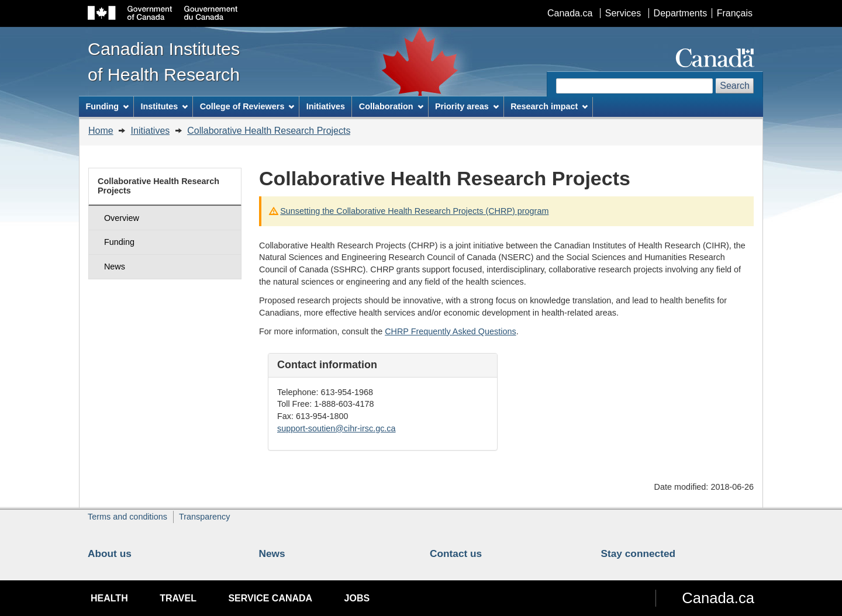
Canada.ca (570, 13)
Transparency (204, 517)
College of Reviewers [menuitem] (247, 106)
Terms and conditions (127, 517)
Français (735, 13)
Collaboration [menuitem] (391, 106)
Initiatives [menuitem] (326, 106)
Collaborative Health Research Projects (269, 131)
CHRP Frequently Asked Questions (451, 331)
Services (623, 13)
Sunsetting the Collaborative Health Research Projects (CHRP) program (414, 211)
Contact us (456, 553)
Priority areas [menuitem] (467, 106)
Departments (681, 13)
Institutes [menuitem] (164, 106)
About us (110, 553)
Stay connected (639, 553)
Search (735, 86)
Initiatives (151, 131)
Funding (119, 242)
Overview (122, 218)
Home (101, 131)
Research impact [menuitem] (549, 106)
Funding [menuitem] (107, 106)
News (115, 267)
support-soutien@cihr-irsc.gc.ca (337, 428)
